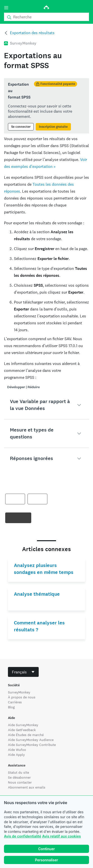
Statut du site (18, 772)
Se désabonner (19, 777)
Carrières (15, 702)
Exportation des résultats (32, 33)
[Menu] (6, 8)
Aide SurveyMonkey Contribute (32, 745)
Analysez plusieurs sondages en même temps (44, 569)
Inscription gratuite (53, 127)
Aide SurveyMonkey (23, 725)
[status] (46, 106)
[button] (46, 405)
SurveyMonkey (19, 692)
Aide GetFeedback (22, 730)
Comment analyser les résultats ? (39, 626)
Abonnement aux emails (27, 787)
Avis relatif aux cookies (62, 836)
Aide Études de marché (26, 735)
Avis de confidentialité (23, 836)
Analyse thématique (37, 594)
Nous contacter (20, 782)
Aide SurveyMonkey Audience (31, 740)
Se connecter (21, 127)
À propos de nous (22, 697)
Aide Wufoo (17, 750)
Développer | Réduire (23, 387)
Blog (11, 707)
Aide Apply (16, 755)
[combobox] (23, 672)
